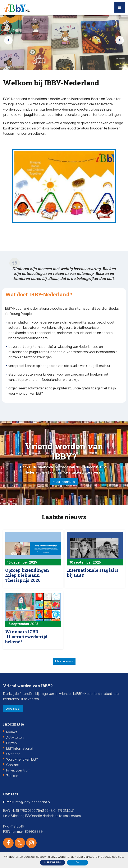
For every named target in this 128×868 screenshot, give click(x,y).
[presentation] (8, 40)
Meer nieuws (64, 662)
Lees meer (13, 710)
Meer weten (52, 862)
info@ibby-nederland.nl (33, 803)
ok (77, 862)
